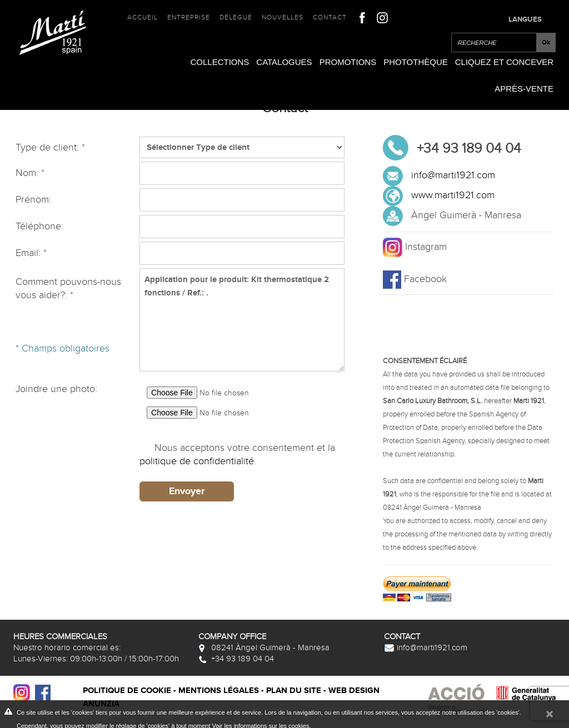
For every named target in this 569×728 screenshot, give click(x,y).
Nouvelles (283, 17)
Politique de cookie (127, 691)
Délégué (236, 17)
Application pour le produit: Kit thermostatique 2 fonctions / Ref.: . (242, 320)
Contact (330, 17)
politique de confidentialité (197, 461)
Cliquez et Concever (504, 62)
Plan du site (294, 691)
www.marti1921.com (453, 195)
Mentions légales (219, 691)
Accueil (143, 17)
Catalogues (284, 62)
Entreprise (189, 17)
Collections (219, 62)
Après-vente (524, 89)
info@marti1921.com (453, 175)
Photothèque (416, 62)
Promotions (348, 62)
